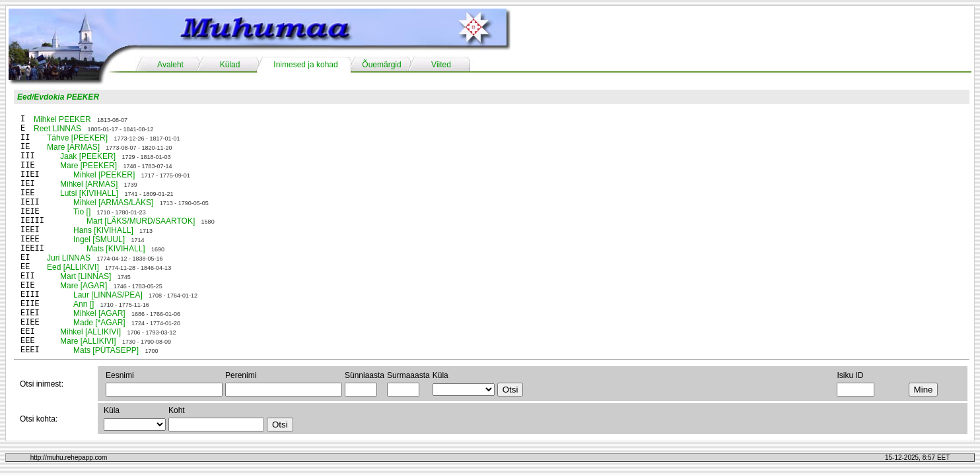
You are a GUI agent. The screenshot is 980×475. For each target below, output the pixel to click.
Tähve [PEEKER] (77, 138)
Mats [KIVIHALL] (116, 249)
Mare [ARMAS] (73, 147)
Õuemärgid (381, 65)
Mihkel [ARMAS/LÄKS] (113, 203)
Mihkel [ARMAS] (89, 184)
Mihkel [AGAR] (99, 313)
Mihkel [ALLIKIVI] (90, 332)
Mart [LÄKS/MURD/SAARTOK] (141, 221)
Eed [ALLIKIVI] (73, 267)
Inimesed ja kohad (305, 65)
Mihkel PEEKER (62, 119)
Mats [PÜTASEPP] (106, 350)
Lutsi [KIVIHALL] (89, 193)
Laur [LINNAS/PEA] (108, 295)
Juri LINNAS (69, 258)
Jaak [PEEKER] (88, 156)
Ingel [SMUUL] (99, 239)
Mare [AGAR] (84, 286)
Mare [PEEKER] (88, 166)
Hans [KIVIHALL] (103, 230)
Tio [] (82, 212)
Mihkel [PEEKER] (104, 175)
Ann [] (84, 304)
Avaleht (170, 65)
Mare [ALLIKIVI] (88, 341)
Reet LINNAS (57, 129)
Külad (230, 65)
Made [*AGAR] (99, 323)
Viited (441, 65)
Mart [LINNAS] (86, 276)
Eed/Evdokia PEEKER (58, 97)
